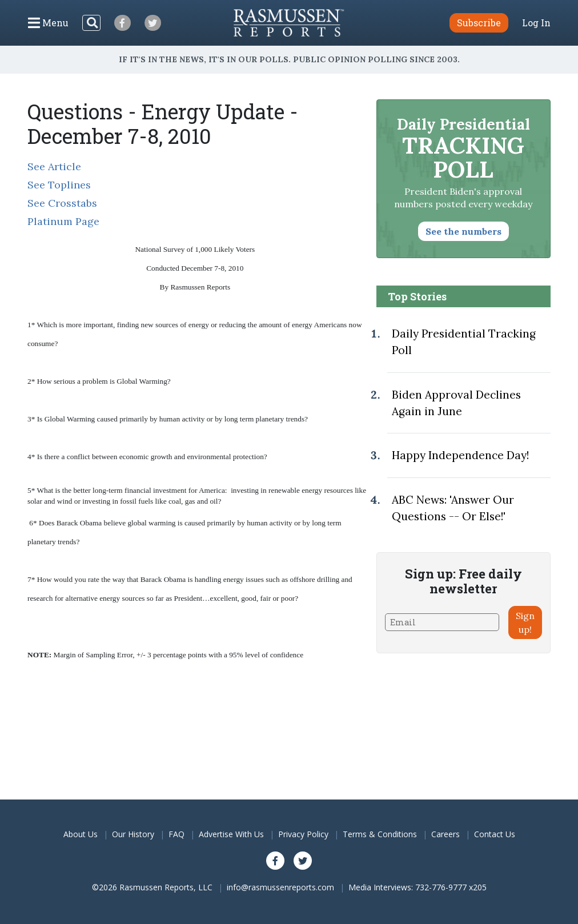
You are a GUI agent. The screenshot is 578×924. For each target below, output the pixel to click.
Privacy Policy (303, 834)
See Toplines (59, 185)
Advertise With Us (231, 834)
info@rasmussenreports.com (280, 887)
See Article (54, 166)
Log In (536, 23)
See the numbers (463, 231)
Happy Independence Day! (460, 455)
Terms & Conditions (380, 834)
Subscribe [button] (479, 23)
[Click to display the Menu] (48, 23)
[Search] (91, 23)
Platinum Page (63, 221)
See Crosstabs (62, 203)
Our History (133, 834)
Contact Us (495, 834)
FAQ (176, 834)
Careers (445, 834)
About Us (81, 834)
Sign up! (525, 622)
